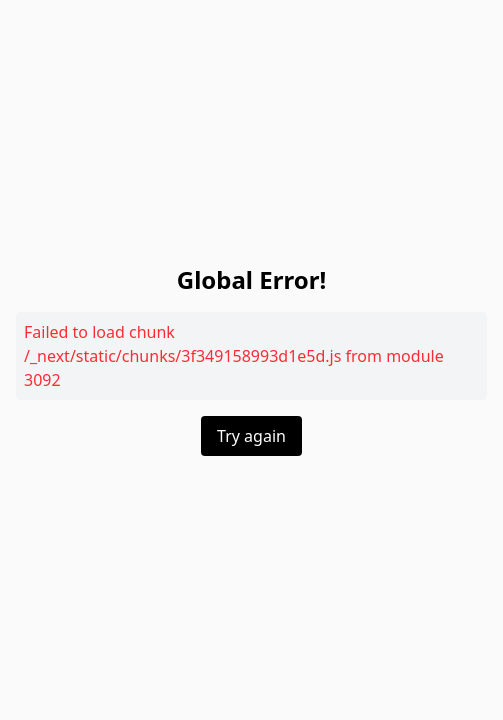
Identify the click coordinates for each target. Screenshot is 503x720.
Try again (251, 436)
